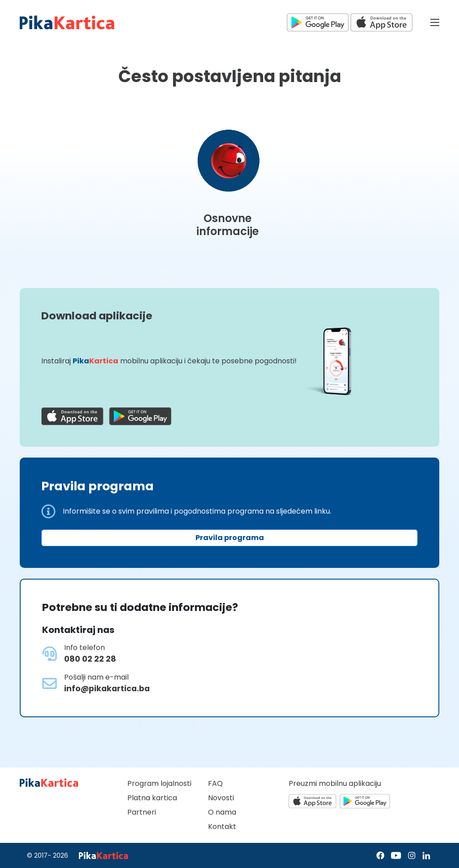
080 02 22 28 (90, 659)
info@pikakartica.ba (107, 689)
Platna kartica (152, 798)
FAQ (215, 783)
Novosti (221, 798)
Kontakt (222, 827)
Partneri (142, 812)
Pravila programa (230, 538)
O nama (222, 812)
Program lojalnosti (159, 783)
